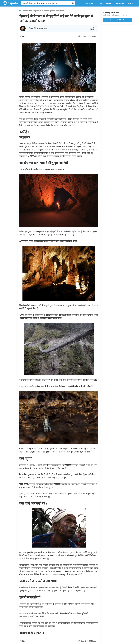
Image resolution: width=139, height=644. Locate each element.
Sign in (130, 3)
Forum (100, 3)
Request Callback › (118, 20)
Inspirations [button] (90, 3)
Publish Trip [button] (120, 3)
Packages (109, 3)
